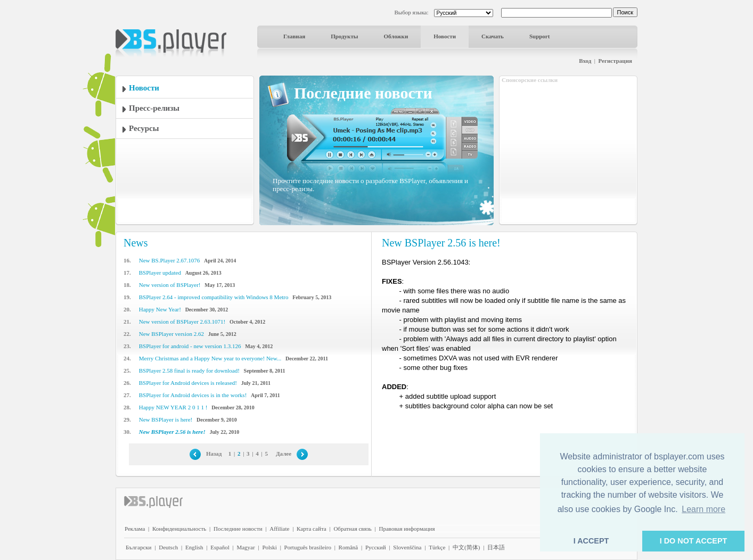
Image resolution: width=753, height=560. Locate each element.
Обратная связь (352, 529)
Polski (269, 547)
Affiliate (279, 529)
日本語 (496, 547)
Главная (294, 36)
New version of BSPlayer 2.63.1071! (182, 322)
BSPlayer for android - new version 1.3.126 (190, 346)
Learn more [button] (703, 509)
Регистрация (615, 61)
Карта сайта (312, 529)
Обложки (396, 36)
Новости (445, 36)
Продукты (344, 36)
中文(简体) (466, 547)
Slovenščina (407, 547)
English (194, 547)
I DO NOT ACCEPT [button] (694, 541)
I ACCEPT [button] (591, 541)
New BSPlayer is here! (166, 419)
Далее (284, 454)
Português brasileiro (308, 547)
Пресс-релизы (154, 108)
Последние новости (238, 529)
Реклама (135, 529)
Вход (585, 61)
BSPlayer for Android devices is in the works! (193, 395)
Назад (214, 454)
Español (220, 547)
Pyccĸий (376, 547)
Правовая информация (407, 529)
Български (139, 547)
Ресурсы (144, 128)
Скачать (493, 36)
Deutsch (168, 547)
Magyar (245, 547)
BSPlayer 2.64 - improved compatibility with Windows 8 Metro (214, 297)
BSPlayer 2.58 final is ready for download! (189, 370)
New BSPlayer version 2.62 (171, 334)
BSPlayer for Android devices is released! (188, 383)
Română (349, 547)
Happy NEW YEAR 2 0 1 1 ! (173, 407)
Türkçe (437, 547)
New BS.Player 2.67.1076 (170, 260)
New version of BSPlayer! (170, 285)
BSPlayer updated (160, 273)
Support (540, 36)
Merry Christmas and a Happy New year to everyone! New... (210, 358)
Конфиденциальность (179, 529)
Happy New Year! (160, 309)
